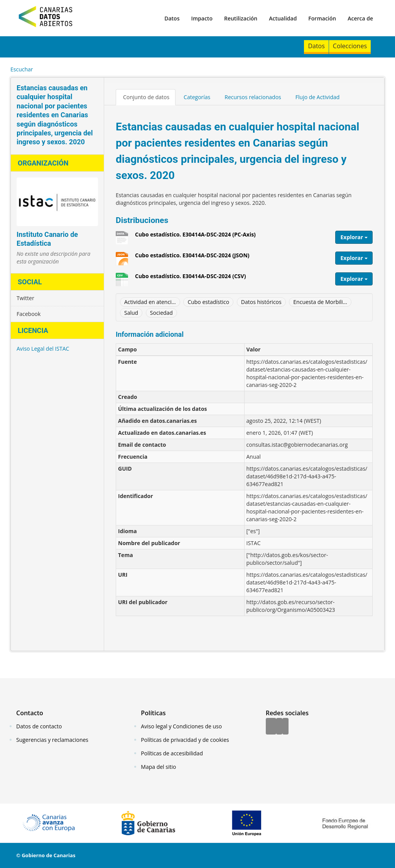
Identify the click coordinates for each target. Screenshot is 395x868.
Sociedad (161, 313)
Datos (172, 18)
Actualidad (283, 18)
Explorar (354, 237)
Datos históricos (261, 302)
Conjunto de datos (146, 97)
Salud (131, 313)
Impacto (202, 18)
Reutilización (241, 18)
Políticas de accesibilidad (172, 753)
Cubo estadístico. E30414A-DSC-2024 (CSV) (190, 279)
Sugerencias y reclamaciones (52, 740)
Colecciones (350, 46)
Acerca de (360, 18)
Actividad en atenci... (150, 302)
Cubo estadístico (208, 302)
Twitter (25, 298)
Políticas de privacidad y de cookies (185, 740)
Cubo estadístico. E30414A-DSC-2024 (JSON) (192, 258)
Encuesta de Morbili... (320, 302)
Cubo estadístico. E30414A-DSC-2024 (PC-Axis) (195, 237)
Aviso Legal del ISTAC (43, 349)
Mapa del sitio (158, 767)
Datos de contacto (39, 726)
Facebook (29, 314)
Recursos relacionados (253, 97)
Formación (322, 18)
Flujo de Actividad (318, 97)
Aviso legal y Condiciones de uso (181, 726)
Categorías (197, 97)
